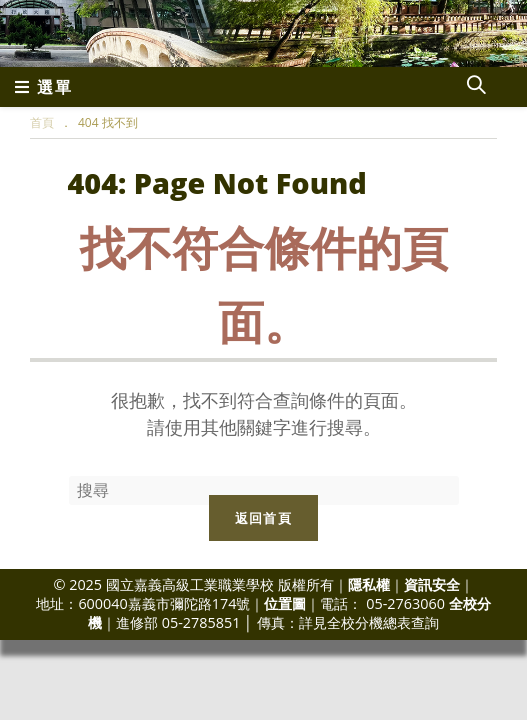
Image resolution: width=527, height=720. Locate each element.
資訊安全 (432, 584)
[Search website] (476, 87)
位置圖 (285, 603)
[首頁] (42, 122)
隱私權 (369, 584)
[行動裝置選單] (44, 87)
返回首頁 (263, 518)
